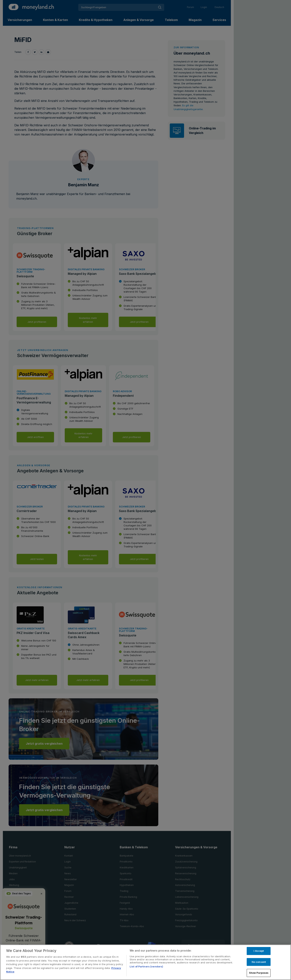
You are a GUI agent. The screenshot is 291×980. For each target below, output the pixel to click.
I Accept (259, 951)
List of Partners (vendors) (146, 966)
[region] (145, 962)
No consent (259, 962)
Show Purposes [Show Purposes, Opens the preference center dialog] (259, 973)
